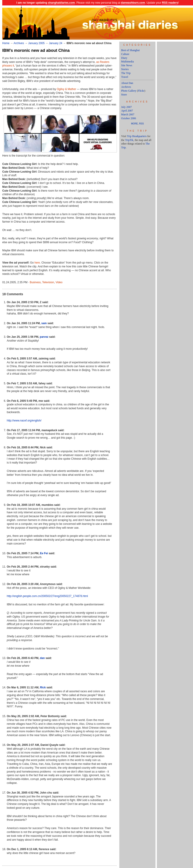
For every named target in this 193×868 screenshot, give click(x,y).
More (134, 124)
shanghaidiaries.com (61, 3)
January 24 (55, 43)
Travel (125, 77)
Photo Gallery (129, 91)
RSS (142, 124)
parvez (44, 337)
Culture (125, 54)
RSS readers (170, 3)
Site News (127, 65)
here (37, 263)
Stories (125, 69)
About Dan (127, 83)
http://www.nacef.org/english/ (24, 421)
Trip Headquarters (137, 136)
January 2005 (36, 43)
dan (42, 658)
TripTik (129, 140)
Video (59, 282)
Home (6, 43)
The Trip (126, 73)
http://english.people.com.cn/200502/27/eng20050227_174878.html (47, 596)
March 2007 (128, 114)
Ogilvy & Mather (66, 89)
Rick (43, 687)
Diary (124, 58)
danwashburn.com (133, 3)
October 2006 (129, 118)
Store (124, 95)
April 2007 (127, 111)
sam (44, 323)
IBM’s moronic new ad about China (36, 50)
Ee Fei (44, 553)
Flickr (141, 91)
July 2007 (126, 107)
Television (48, 282)
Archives (19, 43)
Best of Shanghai (130, 50)
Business (35, 282)
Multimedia (127, 62)
